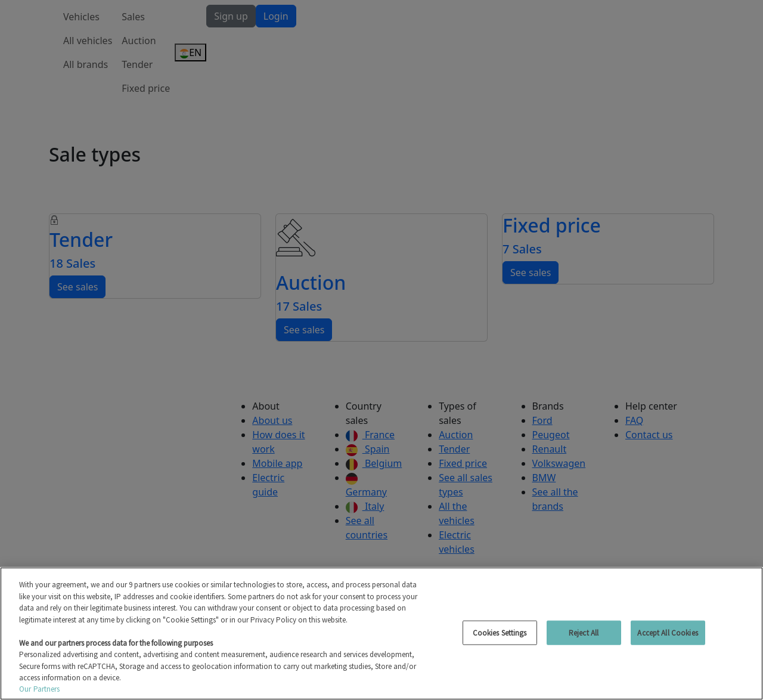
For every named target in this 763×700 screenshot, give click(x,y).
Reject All (584, 632)
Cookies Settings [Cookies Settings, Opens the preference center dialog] (500, 632)
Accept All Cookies (667, 632)
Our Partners (40, 689)
